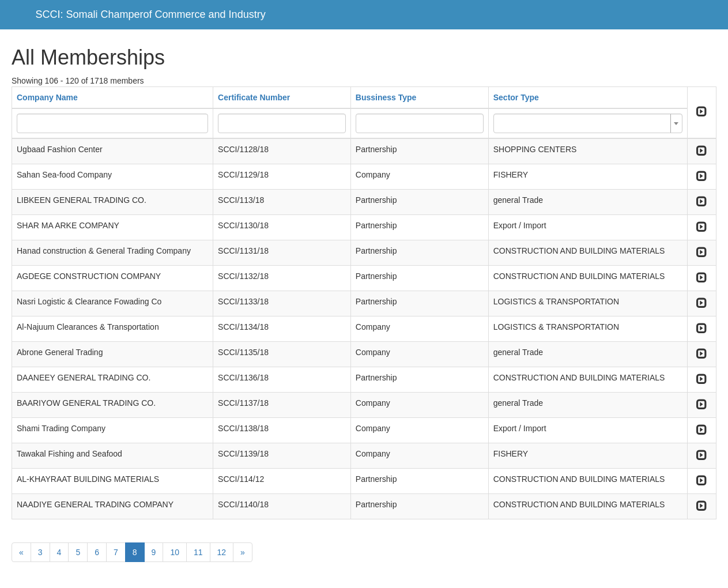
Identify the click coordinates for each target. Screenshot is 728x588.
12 (222, 552)
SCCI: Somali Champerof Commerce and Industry (151, 14)
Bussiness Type (386, 97)
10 (175, 552)
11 (198, 552)
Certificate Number (254, 97)
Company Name (47, 97)
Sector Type (516, 97)
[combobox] (588, 123)
